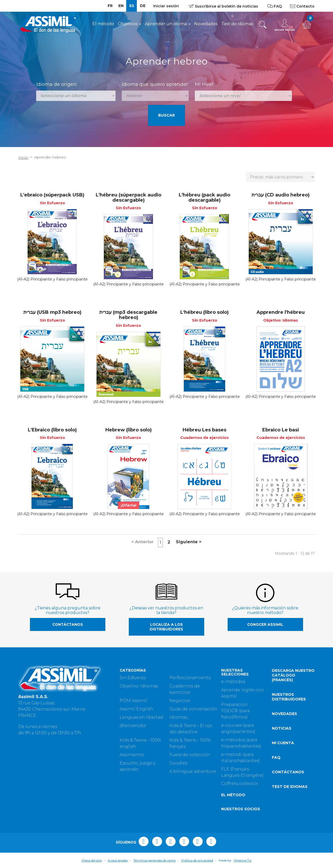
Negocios (180, 701)
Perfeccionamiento (190, 678)
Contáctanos (68, 624)
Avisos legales (118, 860)
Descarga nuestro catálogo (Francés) (293, 675)
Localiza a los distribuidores (166, 627)
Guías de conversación (193, 709)
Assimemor (132, 755)
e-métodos (233, 682)
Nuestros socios (241, 809)
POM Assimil (133, 701)
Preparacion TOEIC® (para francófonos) (235, 711)
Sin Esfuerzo (133, 678)
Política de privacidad (197, 860)
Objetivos (129, 24)
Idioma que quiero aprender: (155, 84)
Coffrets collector (240, 784)
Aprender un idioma (168, 24)
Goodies (178, 763)
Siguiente (189, 542)
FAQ (276, 757)
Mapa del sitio (92, 860)
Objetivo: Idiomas (139, 686)
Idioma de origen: (57, 84)
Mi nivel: (204, 84)
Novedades (206, 24)
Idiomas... (179, 717)
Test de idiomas (237, 24)
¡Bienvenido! (133, 726)
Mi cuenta (283, 743)
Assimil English (136, 709)
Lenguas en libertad (141, 717)
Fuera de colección (190, 755)
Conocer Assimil (265, 624)
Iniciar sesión (166, 6)
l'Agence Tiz (243, 860)
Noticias (282, 728)
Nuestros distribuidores (289, 697)
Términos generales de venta (155, 860)
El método (103, 24)
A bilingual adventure (193, 771)
